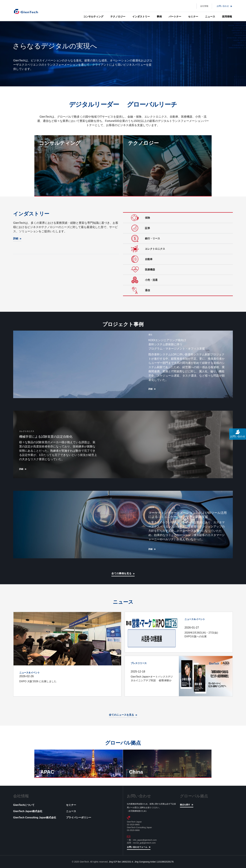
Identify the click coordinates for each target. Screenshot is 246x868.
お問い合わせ (223, 6)
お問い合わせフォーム (137, 847)
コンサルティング (93, 17)
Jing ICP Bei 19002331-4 (121, 862)
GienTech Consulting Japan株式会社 (35, 818)
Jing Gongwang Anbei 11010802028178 (154, 862)
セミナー (193, 17)
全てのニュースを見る (121, 715)
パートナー (175, 17)
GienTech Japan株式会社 (28, 811)
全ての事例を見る (121, 573)
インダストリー (141, 17)
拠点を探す (185, 805)
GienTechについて (24, 805)
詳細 (16, 238)
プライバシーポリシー (79, 818)
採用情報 (227, 17)
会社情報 (204, 6)
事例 (159, 17)
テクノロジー (118, 17)
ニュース (210, 17)
